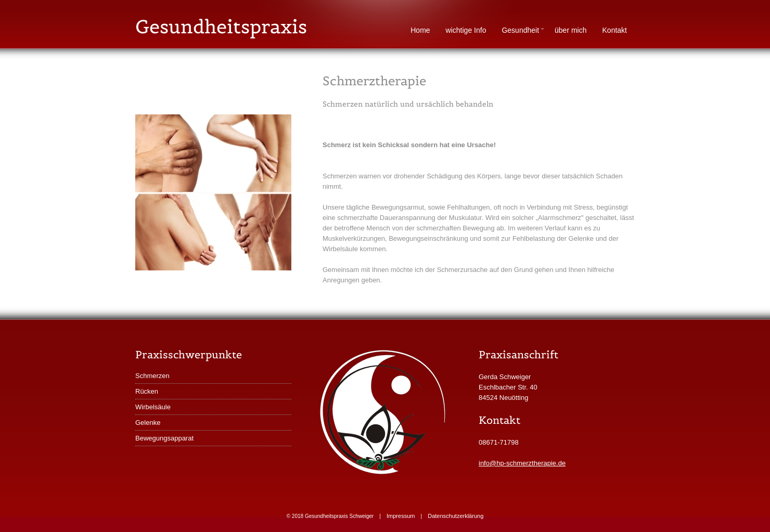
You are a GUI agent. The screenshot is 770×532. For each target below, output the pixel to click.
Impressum (401, 516)
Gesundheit (524, 30)
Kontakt (615, 30)
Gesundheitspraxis (221, 27)
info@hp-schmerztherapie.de (522, 463)
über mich (570, 30)
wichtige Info (466, 30)
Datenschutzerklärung (455, 516)
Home (420, 30)
